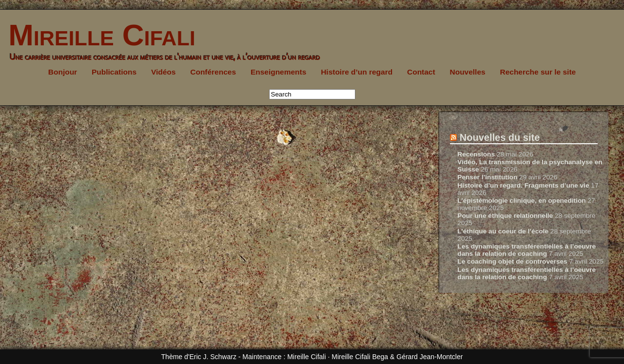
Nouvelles (468, 72)
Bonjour (63, 72)
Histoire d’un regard (357, 72)
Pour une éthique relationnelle (505, 216)
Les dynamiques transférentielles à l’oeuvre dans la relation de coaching (526, 250)
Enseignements (278, 72)
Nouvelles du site (500, 137)
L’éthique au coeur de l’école (503, 231)
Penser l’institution (487, 177)
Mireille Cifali (98, 35)
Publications (114, 72)
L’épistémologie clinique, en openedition (521, 201)
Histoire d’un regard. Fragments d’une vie (523, 185)
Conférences (213, 72)
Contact (421, 72)
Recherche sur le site (538, 72)
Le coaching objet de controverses (512, 261)
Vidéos (163, 72)
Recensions (476, 154)
